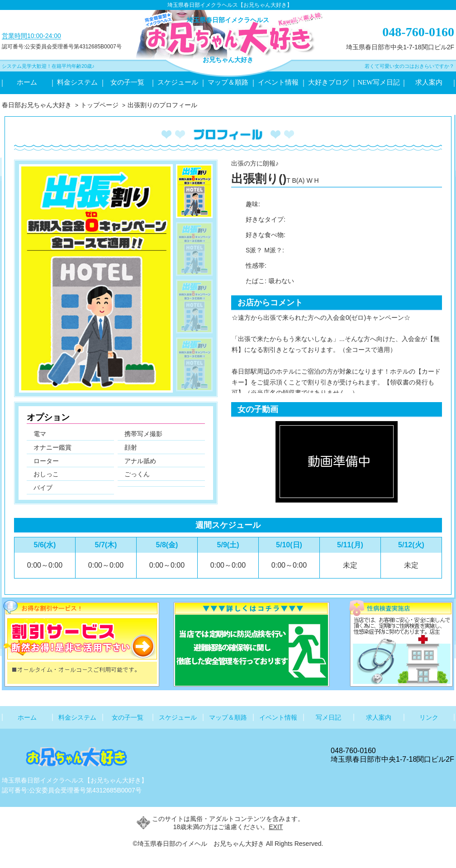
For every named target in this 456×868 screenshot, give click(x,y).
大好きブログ (328, 82)
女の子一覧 (127, 82)
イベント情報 (278, 82)
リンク (429, 717)
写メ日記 (328, 717)
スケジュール (178, 82)
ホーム (27, 82)
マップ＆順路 (228, 82)
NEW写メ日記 (379, 82)
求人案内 (429, 82)
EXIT (276, 827)
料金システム (77, 82)
